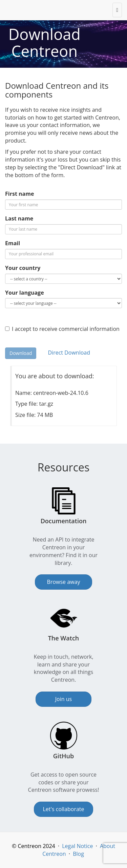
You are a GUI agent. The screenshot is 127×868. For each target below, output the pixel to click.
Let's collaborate (63, 809)
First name (19, 194)
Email (13, 243)
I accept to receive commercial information (62, 329)
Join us (63, 699)
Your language (25, 293)
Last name (19, 218)
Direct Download (69, 353)
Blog (78, 854)
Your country (23, 268)
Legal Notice (77, 846)
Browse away (64, 582)
